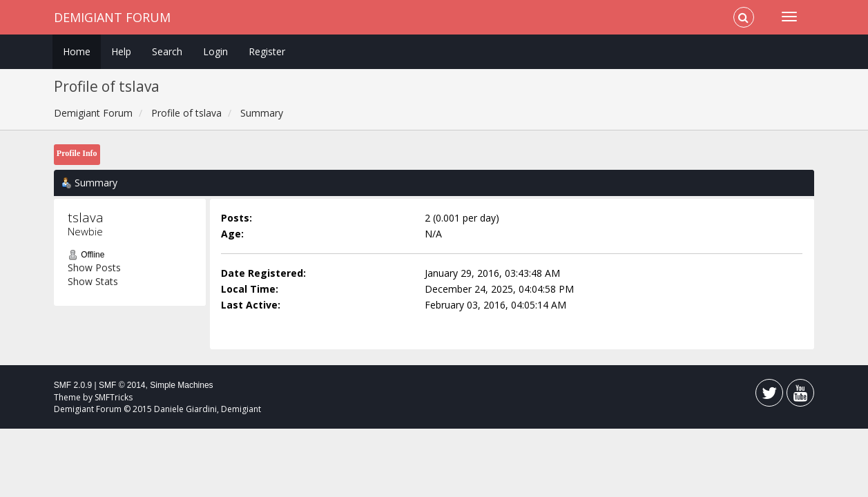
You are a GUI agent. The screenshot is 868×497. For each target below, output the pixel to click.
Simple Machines (181, 385)
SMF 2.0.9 (73, 385)
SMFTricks (114, 397)
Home (77, 51)
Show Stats (93, 281)
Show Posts (94, 267)
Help (121, 51)
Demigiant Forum (112, 17)
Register (267, 51)
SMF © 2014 (122, 385)
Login (215, 51)
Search (167, 51)
